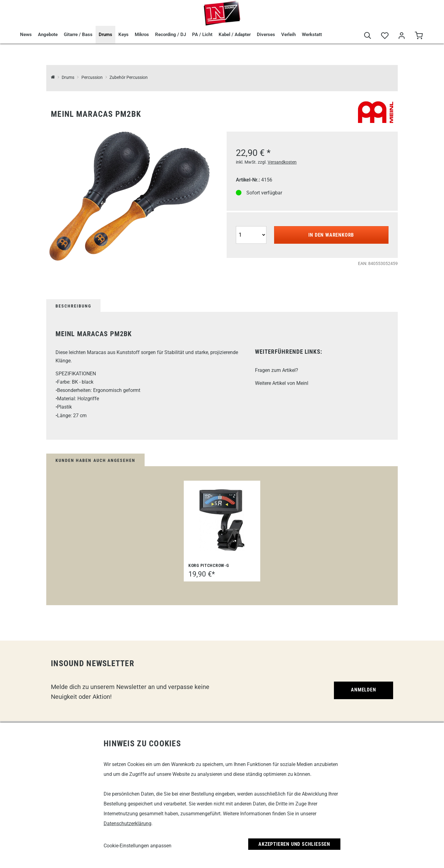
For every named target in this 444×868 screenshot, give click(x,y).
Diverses (266, 35)
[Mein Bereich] (402, 36)
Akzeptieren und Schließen (294, 844)
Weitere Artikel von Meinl (282, 383)
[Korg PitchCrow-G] (222, 520)
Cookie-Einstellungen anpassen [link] (138, 846)
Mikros (142, 35)
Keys (123, 35)
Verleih (288, 35)
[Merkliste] (385, 36)
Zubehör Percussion (129, 77)
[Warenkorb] (419, 36)
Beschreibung (73, 306)
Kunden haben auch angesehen (95, 460)
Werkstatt (312, 35)
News (26, 35)
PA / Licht (202, 35)
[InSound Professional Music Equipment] (53, 77)
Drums (105, 35)
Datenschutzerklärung (127, 823)
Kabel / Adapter (235, 35)
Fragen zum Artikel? (277, 370)
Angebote (48, 35)
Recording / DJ (171, 35)
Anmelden (363, 690)
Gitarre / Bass (78, 35)
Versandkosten (282, 162)
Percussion (92, 77)
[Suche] (368, 36)
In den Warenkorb (331, 235)
